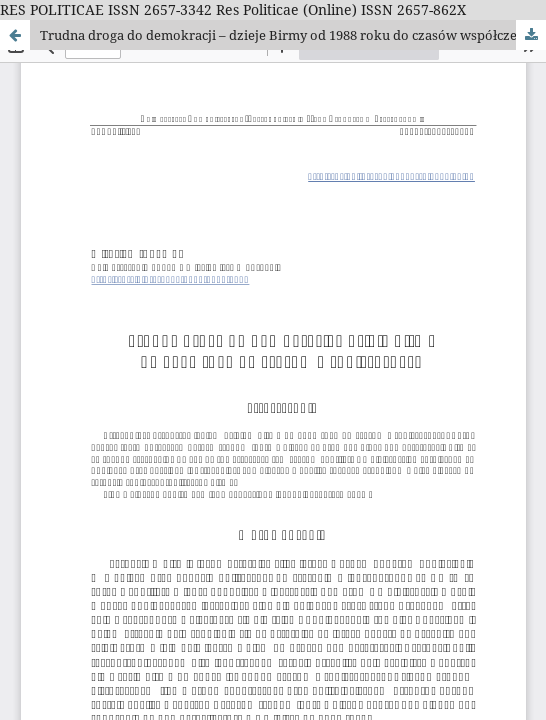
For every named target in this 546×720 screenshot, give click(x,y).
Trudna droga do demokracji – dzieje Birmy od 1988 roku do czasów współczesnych (293, 35)
